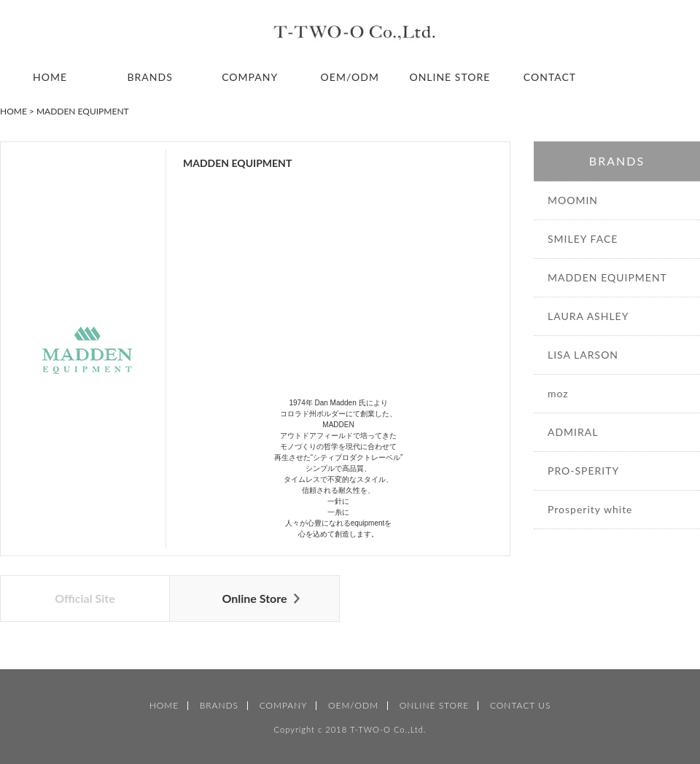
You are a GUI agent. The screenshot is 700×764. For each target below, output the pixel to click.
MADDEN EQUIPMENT (607, 277)
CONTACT (550, 77)
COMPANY (250, 77)
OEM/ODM (350, 77)
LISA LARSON (583, 355)
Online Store (254, 598)
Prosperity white (590, 509)
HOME (50, 77)
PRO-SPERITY (583, 471)
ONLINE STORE (450, 77)
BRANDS (150, 77)
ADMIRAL (573, 432)
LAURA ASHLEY (588, 316)
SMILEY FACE (583, 239)
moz (558, 393)
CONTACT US (520, 706)
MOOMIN (573, 200)
